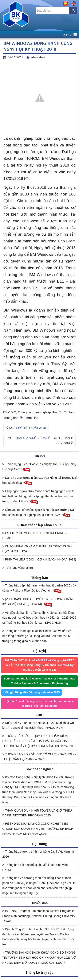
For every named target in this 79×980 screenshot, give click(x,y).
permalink (31, 418)
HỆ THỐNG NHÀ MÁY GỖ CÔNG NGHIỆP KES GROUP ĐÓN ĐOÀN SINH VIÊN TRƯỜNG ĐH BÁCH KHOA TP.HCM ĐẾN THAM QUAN (38, 829)
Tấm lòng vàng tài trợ (18, 568)
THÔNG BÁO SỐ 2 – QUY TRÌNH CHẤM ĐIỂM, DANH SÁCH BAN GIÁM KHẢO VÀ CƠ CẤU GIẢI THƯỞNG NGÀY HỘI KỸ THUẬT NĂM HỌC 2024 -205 (38, 741)
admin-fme (38, 57)
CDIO (12, 412)
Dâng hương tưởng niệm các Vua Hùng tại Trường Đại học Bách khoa (39, 481)
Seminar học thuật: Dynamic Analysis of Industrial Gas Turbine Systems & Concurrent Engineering (39, 681)
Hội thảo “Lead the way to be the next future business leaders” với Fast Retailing (39, 703)
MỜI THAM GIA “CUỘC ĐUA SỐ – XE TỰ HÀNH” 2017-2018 (40, 440)
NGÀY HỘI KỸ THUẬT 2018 (26, 428)
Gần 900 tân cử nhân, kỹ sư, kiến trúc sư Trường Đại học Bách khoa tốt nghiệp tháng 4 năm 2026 (38, 513)
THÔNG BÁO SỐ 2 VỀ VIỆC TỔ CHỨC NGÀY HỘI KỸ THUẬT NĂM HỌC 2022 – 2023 (39, 757)
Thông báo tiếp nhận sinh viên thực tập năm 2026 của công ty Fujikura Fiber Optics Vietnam (39, 589)
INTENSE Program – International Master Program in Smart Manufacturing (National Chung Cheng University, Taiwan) (39, 916)
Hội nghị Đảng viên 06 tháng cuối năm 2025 (31, 692)
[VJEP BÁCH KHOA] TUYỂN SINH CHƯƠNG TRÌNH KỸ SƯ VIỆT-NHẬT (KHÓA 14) (38, 602)
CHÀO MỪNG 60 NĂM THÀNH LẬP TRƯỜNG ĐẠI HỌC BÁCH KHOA (37, 549)
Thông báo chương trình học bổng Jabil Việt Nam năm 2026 (39, 854)
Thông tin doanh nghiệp (34, 412)
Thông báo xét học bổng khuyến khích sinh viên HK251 (35, 867)
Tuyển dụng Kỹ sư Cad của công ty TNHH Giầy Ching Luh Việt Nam (39, 467)
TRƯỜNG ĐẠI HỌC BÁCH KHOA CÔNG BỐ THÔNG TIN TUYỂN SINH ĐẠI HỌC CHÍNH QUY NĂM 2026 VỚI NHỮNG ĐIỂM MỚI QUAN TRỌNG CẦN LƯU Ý (39, 958)
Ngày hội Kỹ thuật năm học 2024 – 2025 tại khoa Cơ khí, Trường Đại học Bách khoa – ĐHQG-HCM (38, 725)
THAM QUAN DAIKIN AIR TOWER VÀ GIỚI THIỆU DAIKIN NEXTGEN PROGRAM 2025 (37, 813)
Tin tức (57, 412)
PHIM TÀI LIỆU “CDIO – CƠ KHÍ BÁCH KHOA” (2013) (39, 559)
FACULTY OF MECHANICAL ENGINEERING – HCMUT (35, 536)
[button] (67, 35)
